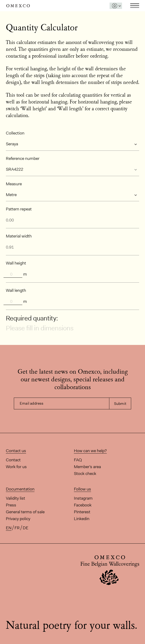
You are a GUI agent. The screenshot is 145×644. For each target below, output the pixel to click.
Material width (19, 236)
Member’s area (87, 467)
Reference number (23, 158)
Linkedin (82, 519)
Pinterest (82, 512)
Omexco (18, 6)
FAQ (78, 460)
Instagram (83, 498)
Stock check (85, 474)
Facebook (83, 505)
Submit (120, 404)
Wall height (16, 263)
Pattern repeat (19, 209)
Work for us (16, 467)
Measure (14, 184)
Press (11, 505)
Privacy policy (18, 519)
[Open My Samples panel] (116, 6)
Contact (13, 460)
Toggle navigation (135, 6)
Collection (15, 133)
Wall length (16, 290)
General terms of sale (25, 512)
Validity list (15, 498)
